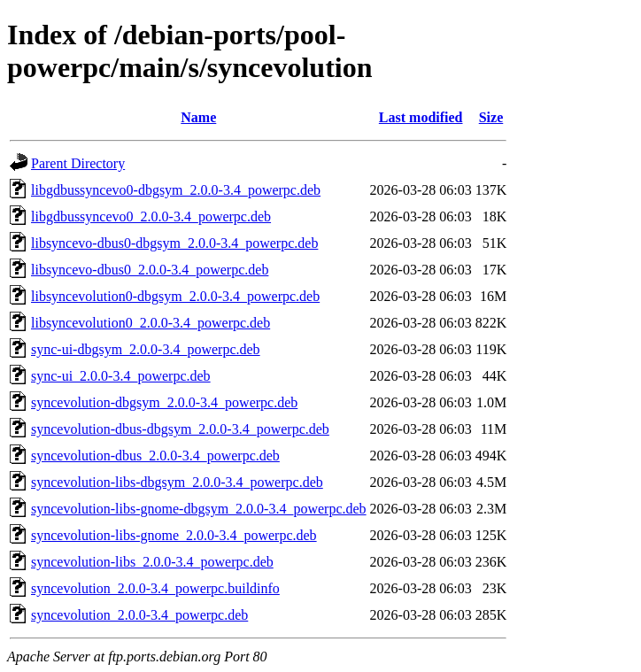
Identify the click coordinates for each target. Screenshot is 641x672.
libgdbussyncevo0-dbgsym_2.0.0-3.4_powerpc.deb (176, 190)
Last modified (421, 117)
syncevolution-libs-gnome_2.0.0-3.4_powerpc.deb (174, 535)
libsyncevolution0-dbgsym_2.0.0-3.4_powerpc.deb (175, 296)
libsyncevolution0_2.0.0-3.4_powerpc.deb (151, 323)
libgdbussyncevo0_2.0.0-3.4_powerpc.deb (151, 216)
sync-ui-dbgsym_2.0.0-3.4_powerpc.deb (146, 349)
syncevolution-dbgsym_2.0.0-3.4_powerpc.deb (164, 402)
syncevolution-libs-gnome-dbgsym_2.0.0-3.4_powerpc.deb (199, 509)
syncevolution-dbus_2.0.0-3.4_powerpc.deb (155, 456)
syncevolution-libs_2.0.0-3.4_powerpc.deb (152, 562)
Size (491, 117)
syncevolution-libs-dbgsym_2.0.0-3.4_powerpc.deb (177, 482)
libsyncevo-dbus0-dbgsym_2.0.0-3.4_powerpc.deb (174, 243)
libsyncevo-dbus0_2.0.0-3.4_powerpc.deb (150, 270)
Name (198, 117)
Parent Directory (78, 163)
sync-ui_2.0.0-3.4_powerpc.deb (121, 376)
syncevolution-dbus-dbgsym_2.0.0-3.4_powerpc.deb (180, 429)
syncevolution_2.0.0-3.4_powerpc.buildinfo (155, 588)
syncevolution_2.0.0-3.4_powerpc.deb (139, 615)
